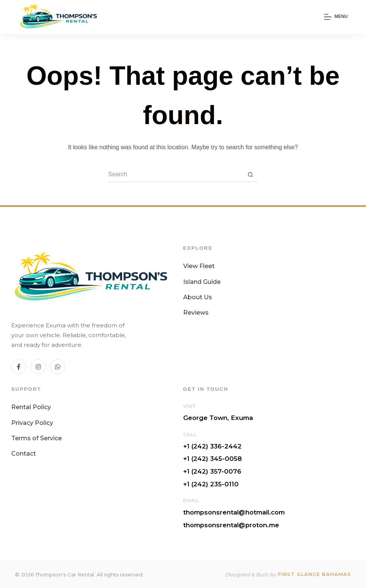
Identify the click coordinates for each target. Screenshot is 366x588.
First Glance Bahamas (314, 574)
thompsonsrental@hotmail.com (234, 512)
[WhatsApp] (58, 367)
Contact (24, 454)
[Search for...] (175, 175)
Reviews (196, 313)
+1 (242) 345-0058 (213, 459)
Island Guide (202, 282)
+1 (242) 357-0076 (212, 471)
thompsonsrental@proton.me (231, 525)
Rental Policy (31, 407)
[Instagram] (38, 367)
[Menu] (336, 17)
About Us (198, 297)
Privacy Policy (32, 423)
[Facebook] (19, 367)
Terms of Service (37, 438)
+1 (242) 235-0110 (211, 484)
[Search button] (250, 175)
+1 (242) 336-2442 (212, 446)
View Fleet (199, 266)
